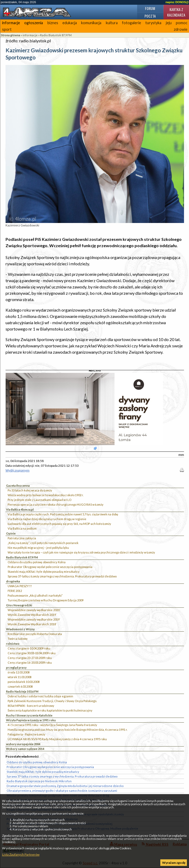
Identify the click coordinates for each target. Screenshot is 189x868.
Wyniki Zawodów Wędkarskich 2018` (32, 624)
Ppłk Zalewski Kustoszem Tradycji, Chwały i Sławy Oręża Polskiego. (52, 701)
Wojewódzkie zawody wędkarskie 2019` (34, 619)
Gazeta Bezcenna (18, 486)
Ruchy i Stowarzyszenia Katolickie (29, 715)
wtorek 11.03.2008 (19, 677)
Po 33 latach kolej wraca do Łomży (30, 490)
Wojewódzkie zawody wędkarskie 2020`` (34, 610)
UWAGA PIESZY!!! (20, 586)
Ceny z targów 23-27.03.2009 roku (30, 658)
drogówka (13, 581)
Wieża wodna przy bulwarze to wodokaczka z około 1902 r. (46, 495)
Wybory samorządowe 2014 (25, 749)
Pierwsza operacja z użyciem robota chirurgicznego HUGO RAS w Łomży (56, 504)
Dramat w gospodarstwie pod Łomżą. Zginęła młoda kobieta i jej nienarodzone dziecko (65, 786)
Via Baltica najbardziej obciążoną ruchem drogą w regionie (47, 519)
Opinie (11, 533)
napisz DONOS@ (177, 2)
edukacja (70, 23)
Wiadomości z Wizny (20, 629)
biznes (53, 23)
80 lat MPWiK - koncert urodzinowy (31, 706)
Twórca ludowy (18, 639)
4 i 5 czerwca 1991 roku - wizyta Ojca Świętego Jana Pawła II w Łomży (52, 725)
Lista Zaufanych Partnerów (21, 854)
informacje (11, 23)
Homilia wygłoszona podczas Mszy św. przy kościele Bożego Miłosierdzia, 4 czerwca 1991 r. (68, 730)
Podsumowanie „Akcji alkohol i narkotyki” (35, 595)
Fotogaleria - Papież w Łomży (26, 734)
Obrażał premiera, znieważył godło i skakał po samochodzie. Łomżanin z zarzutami (62, 791)
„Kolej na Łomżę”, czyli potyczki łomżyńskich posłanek (43, 543)
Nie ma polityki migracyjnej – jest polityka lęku (38, 548)
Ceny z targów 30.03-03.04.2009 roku (32, 653)
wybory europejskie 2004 (23, 744)
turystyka (153, 23)
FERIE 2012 (15, 591)
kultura (112, 23)
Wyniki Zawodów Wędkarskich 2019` (32, 615)
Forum (150, 8)
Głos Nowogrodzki (19, 605)
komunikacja (91, 23)
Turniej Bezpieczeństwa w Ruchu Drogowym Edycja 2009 (46, 600)
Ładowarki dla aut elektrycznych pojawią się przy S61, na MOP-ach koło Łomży (59, 524)
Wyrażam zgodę (174, 863)
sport (7, 29)
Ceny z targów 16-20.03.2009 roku (30, 663)
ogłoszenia (34, 23)
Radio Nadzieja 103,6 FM (22, 691)
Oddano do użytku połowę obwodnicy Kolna (37, 562)
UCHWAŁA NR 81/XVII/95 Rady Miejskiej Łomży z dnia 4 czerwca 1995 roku (57, 739)
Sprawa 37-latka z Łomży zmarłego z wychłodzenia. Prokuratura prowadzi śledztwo (62, 576)
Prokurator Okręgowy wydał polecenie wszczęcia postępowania (50, 567)
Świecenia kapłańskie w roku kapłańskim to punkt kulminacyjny (50, 710)
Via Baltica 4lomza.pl (20, 509)
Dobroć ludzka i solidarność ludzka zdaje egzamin (40, 696)
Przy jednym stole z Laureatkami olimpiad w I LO (39, 500)
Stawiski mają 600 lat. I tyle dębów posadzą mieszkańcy (44, 572)
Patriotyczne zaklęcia (22, 538)
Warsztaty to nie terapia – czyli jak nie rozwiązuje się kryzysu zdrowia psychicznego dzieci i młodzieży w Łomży (81, 552)
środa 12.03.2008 (19, 672)
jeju (169, 23)
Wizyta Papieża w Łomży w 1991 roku (31, 720)
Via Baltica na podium (22, 528)
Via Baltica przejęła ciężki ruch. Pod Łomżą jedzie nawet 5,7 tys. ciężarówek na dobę (63, 514)
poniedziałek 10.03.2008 (24, 682)
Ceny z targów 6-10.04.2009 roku (29, 648)
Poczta (150, 16)
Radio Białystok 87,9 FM (56, 35)
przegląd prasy (16, 668)
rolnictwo (13, 644)
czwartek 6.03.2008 (20, 686)
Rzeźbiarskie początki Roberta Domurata (35, 634)
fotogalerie (131, 23)
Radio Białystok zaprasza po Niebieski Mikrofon (39, 781)
